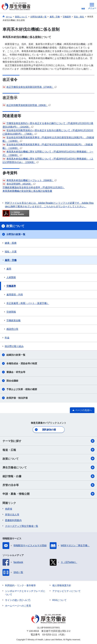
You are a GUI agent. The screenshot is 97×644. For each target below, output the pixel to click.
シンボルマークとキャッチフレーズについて (25, 593)
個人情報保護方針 (62, 585)
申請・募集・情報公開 (48, 494)
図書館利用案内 (13, 520)
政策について (48, 458)
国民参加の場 (49, 430)
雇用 (9, 269)
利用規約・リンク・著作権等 (20, 585)
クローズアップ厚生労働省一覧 (22, 526)
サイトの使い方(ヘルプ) (18, 600)
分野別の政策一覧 (16, 234)
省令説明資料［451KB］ (19, 184)
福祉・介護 (11, 252)
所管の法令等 (48, 485)
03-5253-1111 (50, 635)
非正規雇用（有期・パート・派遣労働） (28, 303)
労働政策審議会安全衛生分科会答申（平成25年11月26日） (34, 187)
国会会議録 (12, 381)
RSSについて (59, 600)
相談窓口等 (12, 329)
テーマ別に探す (48, 441)
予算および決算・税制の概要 (22, 389)
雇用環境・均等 (15, 295)
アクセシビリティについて (66, 591)
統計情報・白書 (48, 476)
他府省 (9, 509)
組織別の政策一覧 (16, 355)
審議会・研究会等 (16, 372)
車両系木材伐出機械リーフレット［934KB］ (30, 180)
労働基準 (11, 286)
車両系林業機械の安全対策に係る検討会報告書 (27, 191)
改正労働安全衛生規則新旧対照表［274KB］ (30, 87)
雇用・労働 (11, 260)
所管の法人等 (12, 515)
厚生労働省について (48, 467)
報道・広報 (48, 450)
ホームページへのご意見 (18, 606)
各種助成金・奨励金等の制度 (22, 363)
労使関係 (11, 312)
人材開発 (11, 277)
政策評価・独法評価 (17, 398)
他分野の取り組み (14, 346)
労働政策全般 (13, 320)
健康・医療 (11, 243)
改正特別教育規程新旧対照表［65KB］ (27, 105)
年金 (7, 338)
